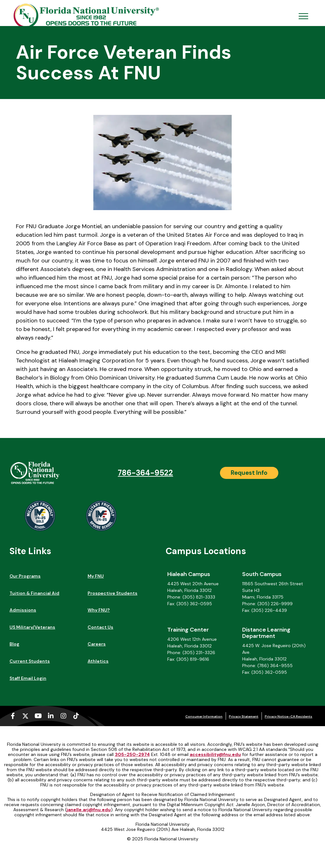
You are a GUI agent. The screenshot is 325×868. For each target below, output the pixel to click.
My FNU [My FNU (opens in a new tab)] (96, 576)
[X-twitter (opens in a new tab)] (25, 716)
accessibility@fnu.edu (215, 754)
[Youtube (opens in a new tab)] (38, 716)
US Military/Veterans (32, 627)
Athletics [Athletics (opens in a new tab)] (98, 661)
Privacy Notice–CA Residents (289, 716)
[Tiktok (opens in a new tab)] (76, 716)
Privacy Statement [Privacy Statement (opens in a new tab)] (244, 716)
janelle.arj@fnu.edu (89, 810)
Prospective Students (113, 593)
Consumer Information (204, 716)
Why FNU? (99, 610)
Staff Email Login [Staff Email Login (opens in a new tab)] (28, 678)
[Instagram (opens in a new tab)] (63, 716)
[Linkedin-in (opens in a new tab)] (51, 716)
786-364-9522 (145, 473)
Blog (14, 644)
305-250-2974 (132, 754)
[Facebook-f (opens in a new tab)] (13, 716)
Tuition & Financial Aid (34, 593)
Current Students (30, 661)
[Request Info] (249, 473)
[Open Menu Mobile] (303, 16)
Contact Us (100, 627)
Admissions (23, 610)
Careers (97, 644)
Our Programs (25, 576)
